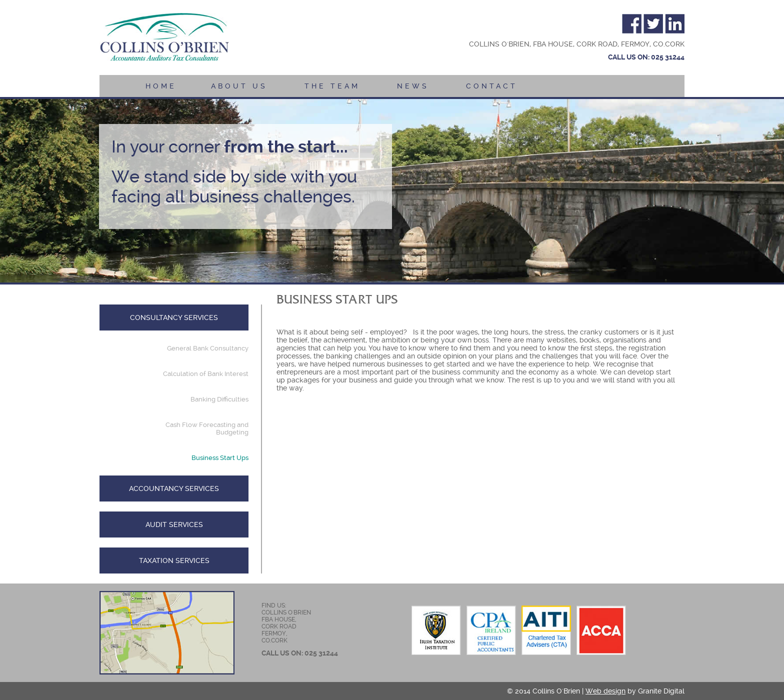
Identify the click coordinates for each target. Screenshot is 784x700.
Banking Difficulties (219, 399)
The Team (332, 86)
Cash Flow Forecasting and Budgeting (207, 428)
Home (161, 86)
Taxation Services (174, 560)
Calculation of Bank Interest (206, 374)
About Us (239, 86)
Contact (492, 86)
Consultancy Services (174, 317)
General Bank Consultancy (208, 348)
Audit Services (174, 524)
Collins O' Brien (164, 38)
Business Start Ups (220, 458)
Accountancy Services (174, 488)
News (413, 86)
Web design (605, 691)
